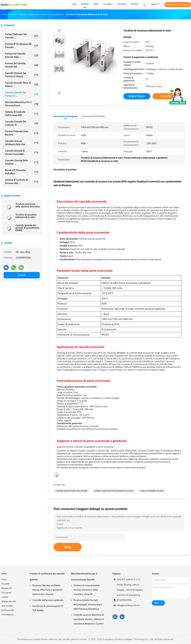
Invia (68, 547)
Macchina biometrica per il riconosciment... (22, 104)
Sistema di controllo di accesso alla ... (22, 182)
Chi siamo (6, 593)
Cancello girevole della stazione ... (22, 162)
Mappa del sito (9, 601)
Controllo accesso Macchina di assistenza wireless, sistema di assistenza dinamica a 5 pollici (89, 619)
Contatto (22, 275)
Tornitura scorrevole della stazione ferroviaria (28, 205)
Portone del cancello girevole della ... (22, 55)
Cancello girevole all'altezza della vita (22, 143)
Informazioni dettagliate (66, 116)
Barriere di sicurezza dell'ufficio (22, 172)
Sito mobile (7, 606)
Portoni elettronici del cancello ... (22, 36)
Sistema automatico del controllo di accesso (114, 491)
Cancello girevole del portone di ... (22, 94)
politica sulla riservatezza (8, 612)
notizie (5, 597)
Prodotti (5, 584)
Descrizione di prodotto (93, 116)
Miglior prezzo (137, 96)
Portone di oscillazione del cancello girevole (47, 577)
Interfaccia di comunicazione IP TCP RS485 (48, 608)
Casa (4, 579)
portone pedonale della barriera (22, 133)
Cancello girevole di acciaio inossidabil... (22, 152)
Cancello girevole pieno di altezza (22, 84)
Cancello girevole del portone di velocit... (22, 75)
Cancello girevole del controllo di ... (22, 123)
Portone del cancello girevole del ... (22, 65)
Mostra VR (7, 588)
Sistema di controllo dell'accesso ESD (22, 114)
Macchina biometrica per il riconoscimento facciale (84, 577)
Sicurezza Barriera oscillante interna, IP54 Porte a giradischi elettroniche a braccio (47, 590)
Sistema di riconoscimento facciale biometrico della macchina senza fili (87, 590)
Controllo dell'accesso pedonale (48, 600)
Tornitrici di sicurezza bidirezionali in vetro (26, 216)
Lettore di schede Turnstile (152, 491)
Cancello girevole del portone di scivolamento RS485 (27, 228)
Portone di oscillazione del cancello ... (22, 46)
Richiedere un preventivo (178, 5)
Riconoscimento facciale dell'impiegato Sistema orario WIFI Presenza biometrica (88, 605)
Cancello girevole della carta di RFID (72, 491)
